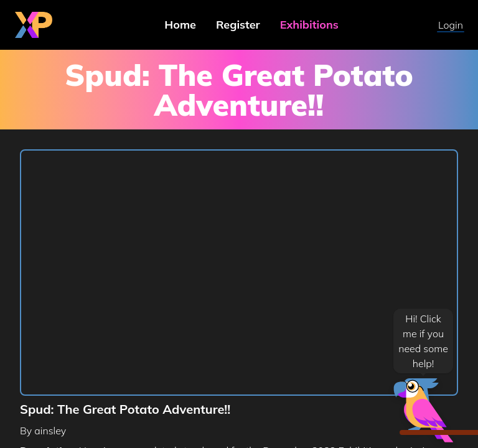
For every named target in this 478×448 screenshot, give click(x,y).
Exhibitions (309, 25)
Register (238, 25)
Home (180, 25)
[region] (239, 273)
